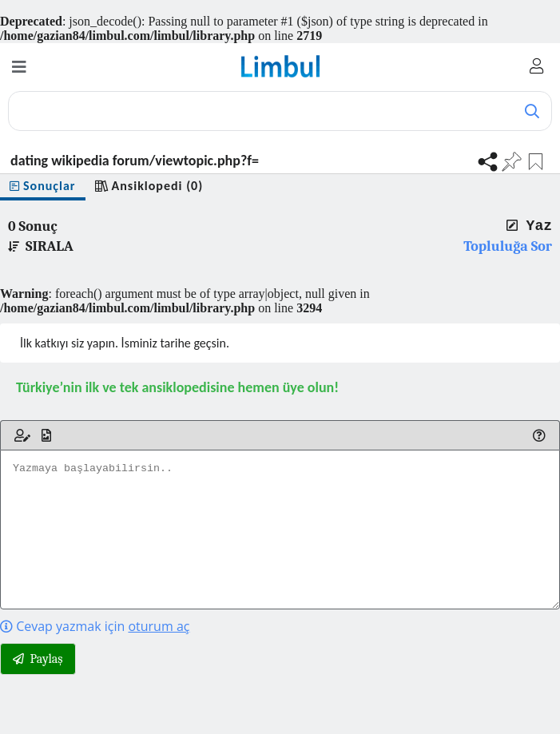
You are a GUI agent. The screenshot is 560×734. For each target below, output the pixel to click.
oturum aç (159, 626)
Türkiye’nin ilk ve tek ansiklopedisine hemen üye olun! (177, 387)
